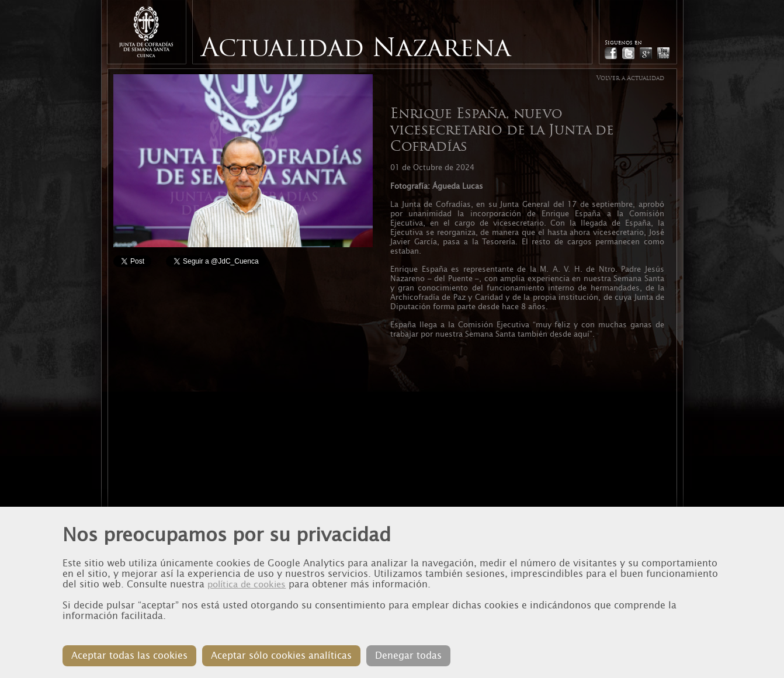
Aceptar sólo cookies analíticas (281, 655)
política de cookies (247, 584)
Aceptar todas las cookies (129, 655)
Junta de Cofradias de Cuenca (146, 32)
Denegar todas (408, 655)
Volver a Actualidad (630, 78)
